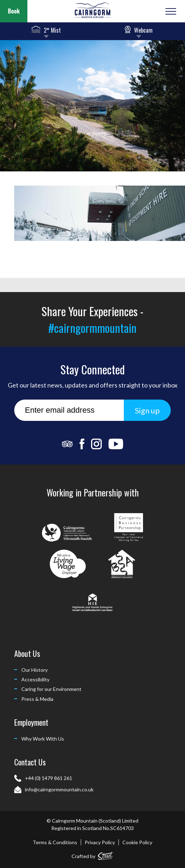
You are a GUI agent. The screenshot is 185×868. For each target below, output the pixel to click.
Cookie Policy (137, 842)
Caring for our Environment (51, 689)
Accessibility (35, 679)
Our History (35, 670)
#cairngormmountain (92, 328)
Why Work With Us (43, 739)
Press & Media (37, 699)
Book (14, 11)
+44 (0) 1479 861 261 (49, 778)
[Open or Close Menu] (170, 11)
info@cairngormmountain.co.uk (59, 789)
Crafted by (93, 855)
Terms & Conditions (55, 842)
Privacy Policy (100, 842)
